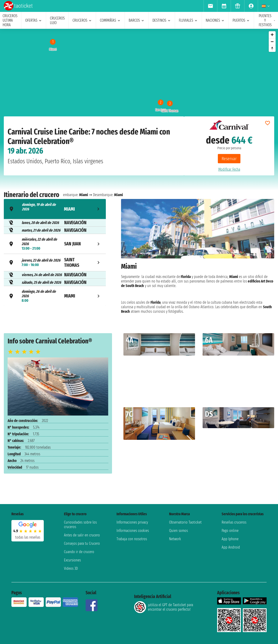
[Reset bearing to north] (272, 48)
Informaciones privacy (132, 522)
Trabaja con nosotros (132, 539)
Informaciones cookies (133, 531)
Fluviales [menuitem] (188, 20)
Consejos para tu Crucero (82, 543)
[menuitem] (210, 6)
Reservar (229, 159)
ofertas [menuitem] (34, 20)
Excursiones (72, 560)
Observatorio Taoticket (185, 522)
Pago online (230, 531)
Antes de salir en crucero (82, 535)
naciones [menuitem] (215, 20)
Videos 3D (71, 568)
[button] (189, 366)
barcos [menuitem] (137, 20)
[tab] (55, 209)
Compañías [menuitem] (110, 20)
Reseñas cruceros (234, 522)
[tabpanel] (198, 258)
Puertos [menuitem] (241, 20)
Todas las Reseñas (28, 537)
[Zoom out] (272, 42)
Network (175, 539)
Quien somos (178, 531)
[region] (139, 76)
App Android (231, 547)
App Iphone (230, 539)
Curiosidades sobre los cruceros (80, 525)
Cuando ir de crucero (79, 552)
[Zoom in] (272, 35)
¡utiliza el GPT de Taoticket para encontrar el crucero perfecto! (164, 607)
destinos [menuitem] (162, 20)
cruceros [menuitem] (82, 20)
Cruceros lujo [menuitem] (57, 20)
